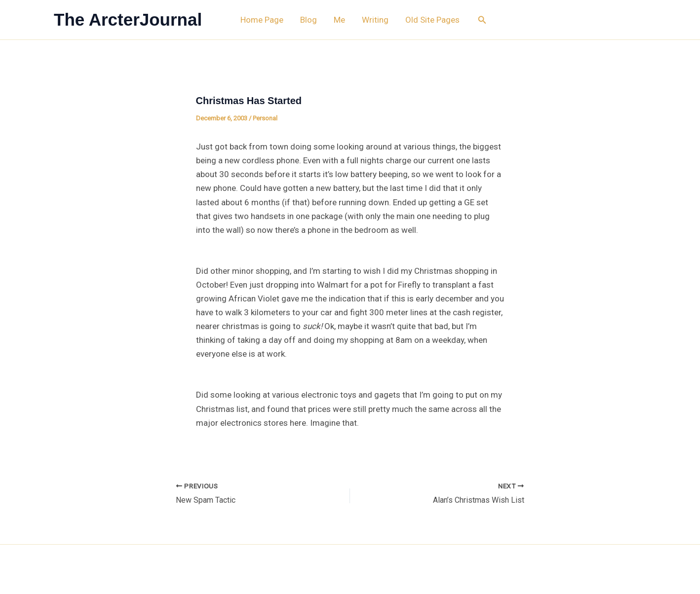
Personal (265, 118)
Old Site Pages (432, 20)
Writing (375, 20)
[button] (482, 20)
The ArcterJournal (128, 19)
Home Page (262, 20)
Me (339, 20)
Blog (309, 20)
